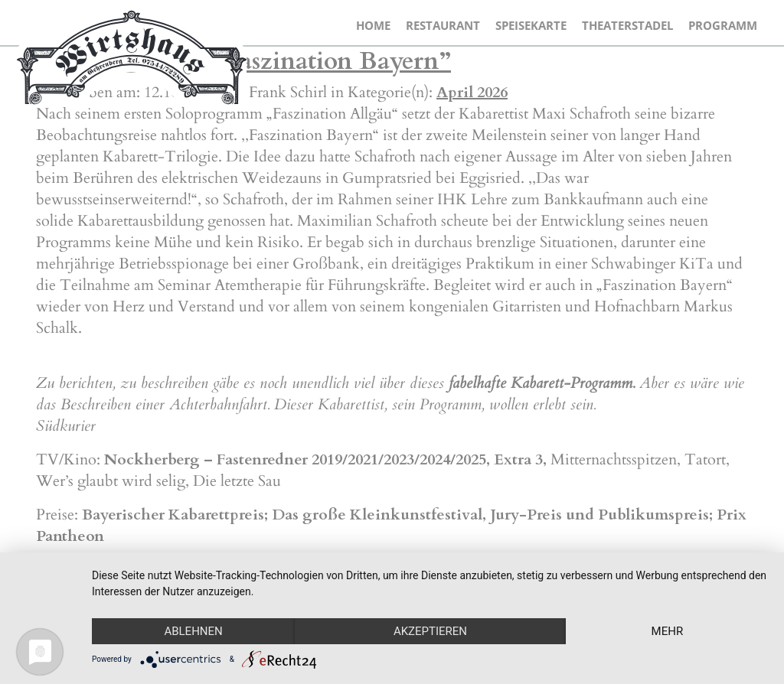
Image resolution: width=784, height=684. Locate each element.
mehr (668, 631)
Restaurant (443, 25)
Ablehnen (193, 631)
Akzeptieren (430, 631)
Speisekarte (531, 25)
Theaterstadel (627, 25)
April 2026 (472, 92)
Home (373, 25)
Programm (723, 25)
